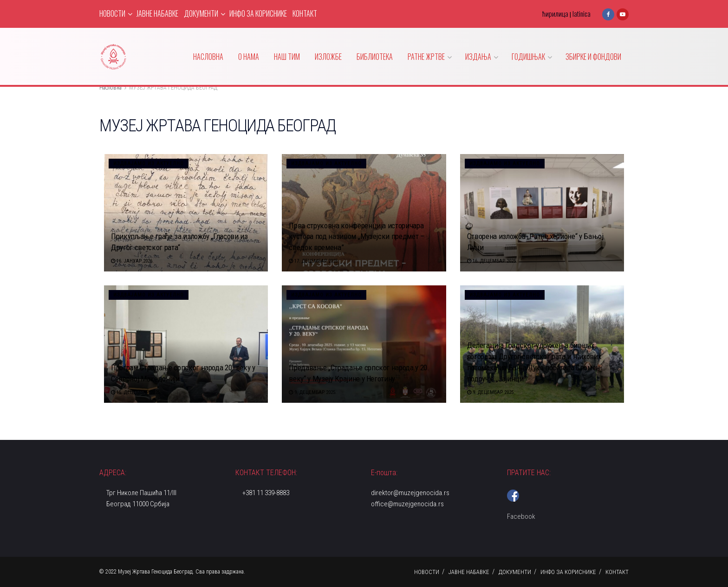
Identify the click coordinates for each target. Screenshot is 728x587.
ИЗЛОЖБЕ (328, 57)
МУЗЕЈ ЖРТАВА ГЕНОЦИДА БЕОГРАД (173, 88)
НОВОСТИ (112, 13)
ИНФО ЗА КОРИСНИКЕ (258, 13)
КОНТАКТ (305, 13)
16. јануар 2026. (132, 261)
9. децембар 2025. (313, 392)
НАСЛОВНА (208, 57)
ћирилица (555, 13)
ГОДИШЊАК (528, 57)
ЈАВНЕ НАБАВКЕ (157, 13)
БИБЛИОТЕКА (375, 57)
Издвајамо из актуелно (149, 164)
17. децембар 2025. (314, 261)
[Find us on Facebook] (608, 14)
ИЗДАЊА (478, 57)
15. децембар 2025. (136, 392)
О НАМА (249, 57)
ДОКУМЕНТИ (201, 13)
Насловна (110, 88)
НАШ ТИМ (287, 57)
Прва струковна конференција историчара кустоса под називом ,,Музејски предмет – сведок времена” (356, 237)
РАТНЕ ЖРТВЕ (426, 57)
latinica (582, 13)
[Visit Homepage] (113, 57)
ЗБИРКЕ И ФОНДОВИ (593, 57)
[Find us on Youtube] (623, 14)
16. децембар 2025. (492, 261)
